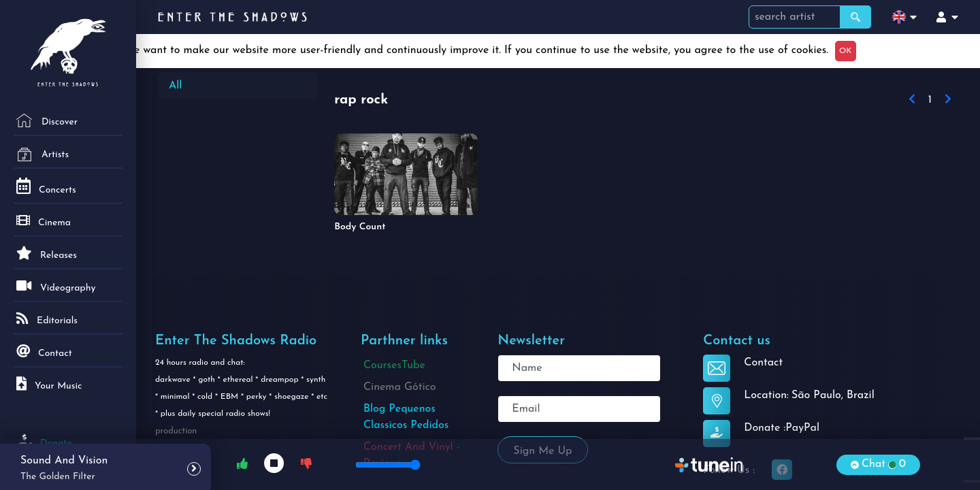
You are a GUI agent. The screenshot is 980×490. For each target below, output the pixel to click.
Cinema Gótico (400, 387)
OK (845, 51)
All (175, 86)
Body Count (360, 227)
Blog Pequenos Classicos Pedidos (406, 417)
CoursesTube (394, 365)
